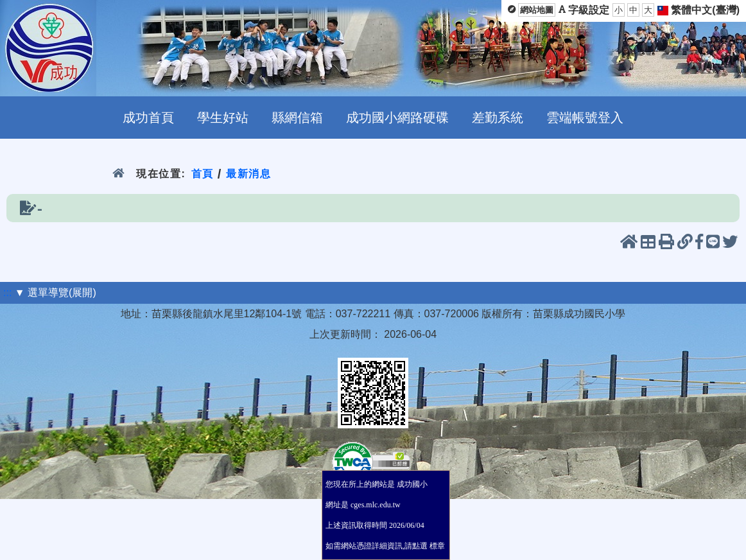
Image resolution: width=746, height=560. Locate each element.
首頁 (202, 174)
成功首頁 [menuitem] (148, 118)
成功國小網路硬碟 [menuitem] (397, 118)
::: (7, 293)
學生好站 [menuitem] (223, 118)
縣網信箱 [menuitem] (297, 118)
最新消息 (249, 174)
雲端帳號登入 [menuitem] (585, 118)
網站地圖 (537, 10)
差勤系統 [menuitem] (498, 118)
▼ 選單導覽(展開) (56, 293)
